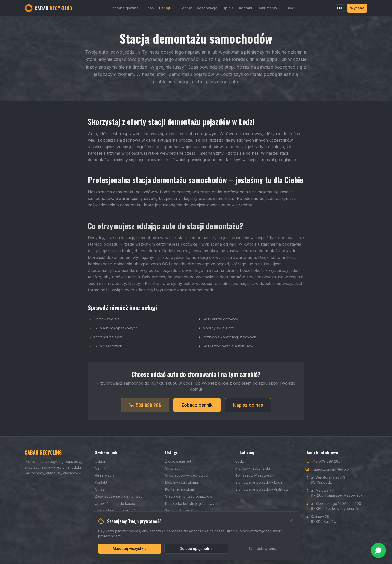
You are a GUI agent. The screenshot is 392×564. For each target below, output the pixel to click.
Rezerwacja (207, 8)
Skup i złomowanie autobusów (225, 349)
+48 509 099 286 (326, 461)
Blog (291, 8)
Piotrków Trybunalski (253, 468)
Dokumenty (269, 8)
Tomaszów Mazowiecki (255, 475)
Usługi (167, 8)
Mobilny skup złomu (216, 331)
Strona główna (126, 8)
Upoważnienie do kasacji (116, 503)
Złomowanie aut (104, 322)
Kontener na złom (105, 340)
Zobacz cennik (197, 408)
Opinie (228, 8)
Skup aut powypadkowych (113, 331)
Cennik (186, 8)
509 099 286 (145, 408)
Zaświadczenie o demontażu (119, 496)
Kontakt (246, 8)
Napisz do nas (248, 408)
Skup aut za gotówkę (217, 322)
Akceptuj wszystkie (130, 549)
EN (339, 8)
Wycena (357, 8)
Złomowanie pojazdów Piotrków (262, 489)
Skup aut (172, 468)
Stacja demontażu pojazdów (189, 496)
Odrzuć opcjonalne (196, 549)
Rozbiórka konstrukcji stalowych (227, 340)
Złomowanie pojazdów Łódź (259, 482)
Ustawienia (262, 549)
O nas (149, 8)
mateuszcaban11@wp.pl (330, 469)
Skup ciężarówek (105, 349)
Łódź (240, 461)
